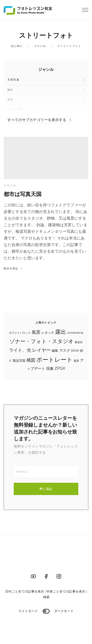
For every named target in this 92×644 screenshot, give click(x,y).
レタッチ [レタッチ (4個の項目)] (48, 333)
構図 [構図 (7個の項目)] (31, 360)
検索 (46, 597)
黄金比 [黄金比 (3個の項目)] (79, 342)
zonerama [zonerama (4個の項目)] (75, 333)
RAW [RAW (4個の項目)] (75, 350)
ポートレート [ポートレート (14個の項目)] (54, 360)
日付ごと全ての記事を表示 (25, 591)
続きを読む (13, 268)
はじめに (17, 46)
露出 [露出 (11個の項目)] (61, 332)
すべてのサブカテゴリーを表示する (39, 120)
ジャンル (40, 46)
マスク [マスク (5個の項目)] (65, 350)
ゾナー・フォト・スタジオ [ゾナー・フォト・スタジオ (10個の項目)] (42, 341)
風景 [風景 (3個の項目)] (76, 361)
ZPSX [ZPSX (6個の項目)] (60, 368)
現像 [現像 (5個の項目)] (50, 369)
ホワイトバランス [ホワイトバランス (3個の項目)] (20, 333)
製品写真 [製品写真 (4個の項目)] (19, 360)
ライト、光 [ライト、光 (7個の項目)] (20, 350)
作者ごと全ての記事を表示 (66, 591)
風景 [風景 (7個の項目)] (36, 332)
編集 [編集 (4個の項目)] (55, 350)
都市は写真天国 (23, 194)
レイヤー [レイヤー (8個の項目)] (41, 350)
